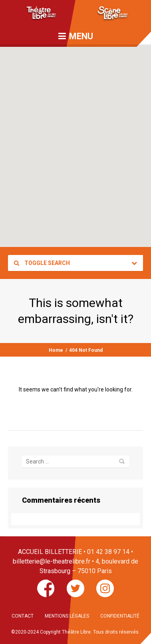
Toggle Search (42, 263)
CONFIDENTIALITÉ (120, 616)
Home (56, 350)
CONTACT (23, 616)
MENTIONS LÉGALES (67, 616)
